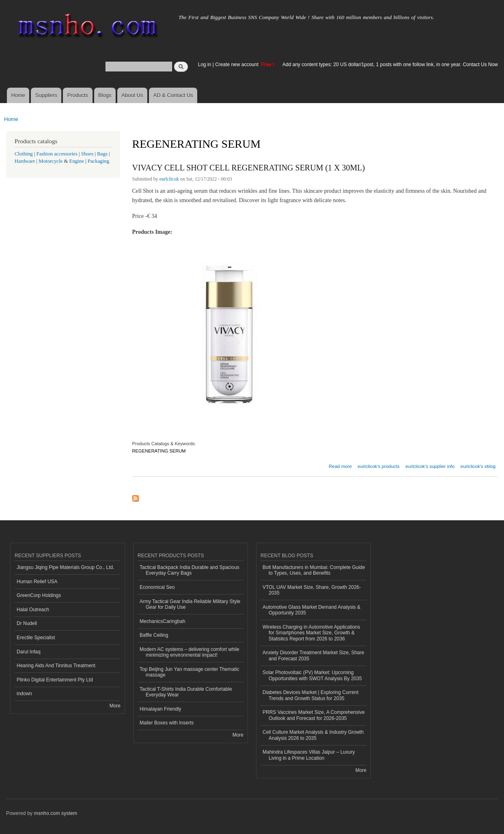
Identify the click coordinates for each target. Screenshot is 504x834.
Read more (340, 465)
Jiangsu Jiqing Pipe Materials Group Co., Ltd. (65, 567)
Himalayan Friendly (160, 709)
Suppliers (46, 95)
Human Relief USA (37, 582)
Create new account (237, 65)
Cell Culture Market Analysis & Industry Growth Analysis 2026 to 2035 (313, 735)
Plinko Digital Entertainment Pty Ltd (55, 680)
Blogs (105, 95)
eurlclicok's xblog (478, 466)
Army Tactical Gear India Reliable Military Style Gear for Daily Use (190, 604)
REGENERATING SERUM (159, 451)
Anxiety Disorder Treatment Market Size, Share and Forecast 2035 (313, 655)
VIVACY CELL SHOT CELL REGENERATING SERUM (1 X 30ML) (249, 168)
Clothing (24, 154)
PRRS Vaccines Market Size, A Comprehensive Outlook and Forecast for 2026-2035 (314, 715)
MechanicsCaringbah (163, 621)
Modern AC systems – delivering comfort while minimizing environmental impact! (190, 652)
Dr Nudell (27, 623)
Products (78, 95)
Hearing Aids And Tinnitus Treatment (56, 666)
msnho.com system (56, 813)
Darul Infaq (29, 652)
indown (24, 694)
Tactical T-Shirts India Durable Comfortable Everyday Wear (186, 692)
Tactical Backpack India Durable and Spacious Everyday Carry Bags (190, 570)
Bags (102, 154)
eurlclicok (169, 179)
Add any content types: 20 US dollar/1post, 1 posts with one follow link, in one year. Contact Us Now (390, 65)
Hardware (25, 161)
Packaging (98, 161)
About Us (132, 95)
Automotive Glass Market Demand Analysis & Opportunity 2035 (311, 610)
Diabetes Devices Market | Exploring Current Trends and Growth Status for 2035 (310, 695)
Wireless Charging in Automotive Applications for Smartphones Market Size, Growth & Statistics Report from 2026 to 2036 (311, 633)
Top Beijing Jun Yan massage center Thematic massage (190, 672)
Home (18, 95)
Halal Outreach (33, 610)
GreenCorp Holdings (39, 595)
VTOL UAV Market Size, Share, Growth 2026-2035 (312, 590)
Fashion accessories (57, 154)
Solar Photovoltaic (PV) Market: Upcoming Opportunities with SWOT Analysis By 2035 (312, 675)
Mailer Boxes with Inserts (167, 723)
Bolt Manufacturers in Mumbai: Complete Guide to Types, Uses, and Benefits (314, 570)
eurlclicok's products (379, 466)
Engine (77, 161)
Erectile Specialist (36, 638)
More (115, 706)
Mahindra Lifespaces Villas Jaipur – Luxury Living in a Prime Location (309, 755)
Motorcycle (51, 161)
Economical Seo (157, 587)
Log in (205, 65)
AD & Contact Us (173, 95)
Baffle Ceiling (154, 635)
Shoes (87, 154)
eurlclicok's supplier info (430, 466)
